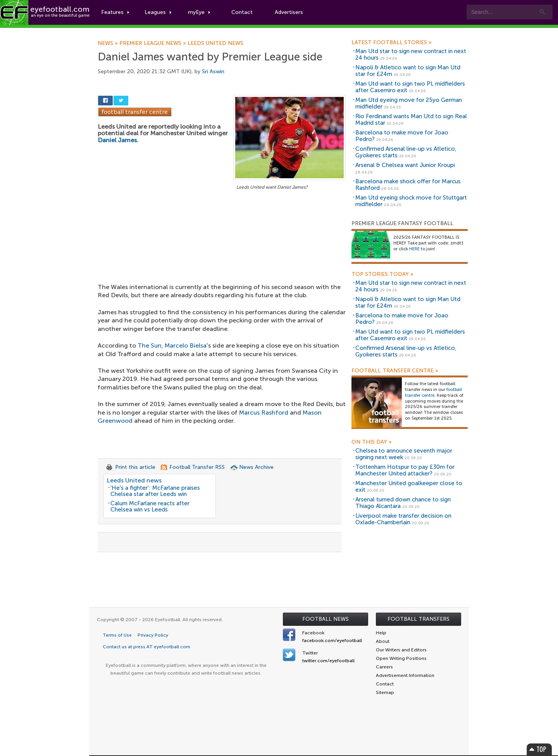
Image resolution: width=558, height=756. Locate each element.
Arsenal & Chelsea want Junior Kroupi (405, 165)
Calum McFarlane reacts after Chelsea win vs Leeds (150, 507)
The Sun (150, 345)
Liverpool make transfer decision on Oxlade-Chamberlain (403, 519)
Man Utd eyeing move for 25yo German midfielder (409, 103)
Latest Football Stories (392, 43)
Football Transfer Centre (395, 371)
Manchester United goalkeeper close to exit (409, 486)
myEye (199, 12)
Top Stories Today (382, 274)
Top (539, 749)
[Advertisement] (222, 249)
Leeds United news (215, 43)
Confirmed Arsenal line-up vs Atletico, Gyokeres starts (406, 152)
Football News (325, 619)
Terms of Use (117, 635)
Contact (242, 12)
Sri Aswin (213, 71)
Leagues (158, 12)
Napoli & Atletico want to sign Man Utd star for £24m (408, 71)
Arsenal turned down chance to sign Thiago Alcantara (403, 503)
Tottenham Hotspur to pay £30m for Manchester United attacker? (405, 470)
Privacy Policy (153, 635)
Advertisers (289, 12)
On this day (372, 442)
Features (115, 12)
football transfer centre (433, 393)
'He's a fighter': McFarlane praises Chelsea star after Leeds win (155, 491)
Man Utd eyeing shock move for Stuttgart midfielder (411, 201)
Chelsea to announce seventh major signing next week (404, 454)
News (108, 43)
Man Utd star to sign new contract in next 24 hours (411, 54)
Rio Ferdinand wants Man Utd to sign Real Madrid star (411, 120)
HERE (414, 249)
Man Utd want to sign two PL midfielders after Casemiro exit (410, 87)
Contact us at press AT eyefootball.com (146, 647)
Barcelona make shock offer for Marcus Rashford (408, 185)
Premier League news (153, 43)
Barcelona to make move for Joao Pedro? (402, 136)
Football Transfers (418, 619)
